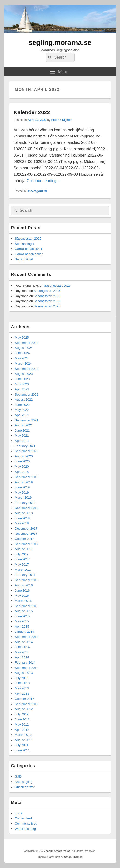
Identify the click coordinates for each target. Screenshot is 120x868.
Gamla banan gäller (29, 254)
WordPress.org (25, 829)
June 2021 (22, 430)
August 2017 (24, 549)
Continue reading (44, 181)
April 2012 (22, 730)
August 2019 (24, 482)
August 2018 (24, 513)
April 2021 (22, 441)
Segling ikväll (24, 259)
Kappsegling (24, 782)
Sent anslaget (25, 244)
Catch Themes (73, 857)
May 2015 (22, 621)
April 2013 (22, 694)
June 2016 (22, 590)
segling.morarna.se (60, 43)
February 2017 (25, 575)
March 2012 (23, 735)
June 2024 (22, 353)
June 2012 (22, 719)
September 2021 (27, 420)
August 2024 (24, 348)
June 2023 (22, 379)
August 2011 (24, 740)
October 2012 (25, 699)
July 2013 (22, 678)
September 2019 (27, 477)
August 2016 (24, 585)
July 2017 (22, 554)
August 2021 (24, 425)
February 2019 (25, 503)
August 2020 (24, 456)
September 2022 (27, 394)
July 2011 (22, 745)
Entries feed (23, 818)
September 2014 (27, 637)
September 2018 (27, 508)
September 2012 (27, 704)
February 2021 (25, 446)
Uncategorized (37, 191)
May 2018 (22, 523)
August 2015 (24, 611)
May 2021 (22, 436)
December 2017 (26, 528)
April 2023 (22, 389)
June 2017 (22, 559)
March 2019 (23, 498)
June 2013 (22, 683)
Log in (19, 813)
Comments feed (26, 824)
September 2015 (27, 606)
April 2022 (22, 415)
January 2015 (25, 632)
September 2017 (27, 544)
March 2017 (23, 570)
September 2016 (27, 580)
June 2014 (22, 647)
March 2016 (23, 601)
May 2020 (22, 466)
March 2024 (23, 364)
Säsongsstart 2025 (28, 239)
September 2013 (27, 668)
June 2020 (22, 461)
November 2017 (26, 534)
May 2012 (22, 725)
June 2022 (22, 405)
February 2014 (25, 663)
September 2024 (27, 343)
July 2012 (22, 714)
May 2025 (22, 338)
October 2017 (25, 539)
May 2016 (22, 596)
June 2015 (22, 616)
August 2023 (24, 374)
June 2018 (22, 518)
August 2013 (24, 673)
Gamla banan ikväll (28, 249)
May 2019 (22, 492)
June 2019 (22, 487)
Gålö (18, 776)
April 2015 (22, 626)
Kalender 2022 (32, 112)
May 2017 (22, 564)
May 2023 (22, 384)
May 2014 (22, 652)
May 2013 (22, 688)
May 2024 (22, 358)
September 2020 (27, 451)
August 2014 (24, 642)
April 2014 (22, 657)
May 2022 (22, 410)
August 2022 (24, 400)
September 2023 (27, 369)
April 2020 (22, 472)
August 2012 (24, 709)
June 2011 (22, 750)
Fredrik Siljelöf (61, 120)
